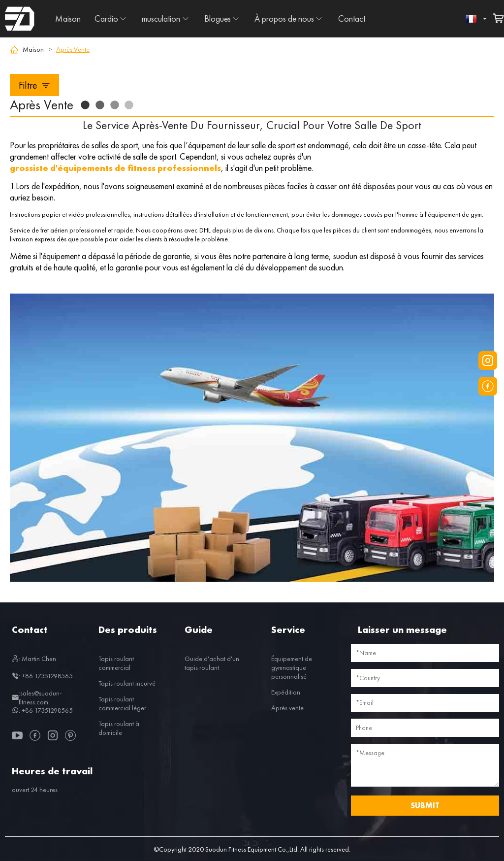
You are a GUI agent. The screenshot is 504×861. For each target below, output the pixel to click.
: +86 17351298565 (42, 676)
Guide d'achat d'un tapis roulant (212, 663)
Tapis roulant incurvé (127, 683)
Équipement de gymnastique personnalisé (292, 667)
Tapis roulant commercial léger (122, 703)
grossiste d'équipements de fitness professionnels (115, 168)
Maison (68, 18)
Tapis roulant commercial (116, 663)
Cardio (106, 18)
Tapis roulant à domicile (119, 728)
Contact (352, 18)
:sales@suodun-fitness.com (37, 697)
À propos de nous (284, 18)
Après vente (287, 708)
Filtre (35, 85)
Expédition (286, 692)
